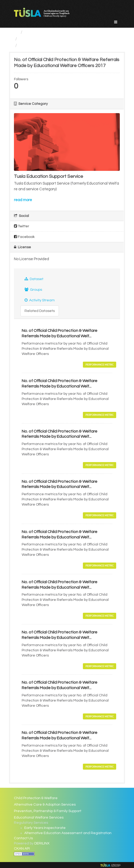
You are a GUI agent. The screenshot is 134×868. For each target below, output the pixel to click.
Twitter (22, 226)
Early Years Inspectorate (45, 828)
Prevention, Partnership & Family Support (48, 811)
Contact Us (23, 838)
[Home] (16, 32)
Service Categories (45, 32)
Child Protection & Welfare (36, 798)
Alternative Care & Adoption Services (45, 805)
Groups (33, 290)
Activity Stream (40, 300)
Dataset (34, 279)
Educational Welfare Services (50, 39)
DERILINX (42, 843)
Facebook (24, 237)
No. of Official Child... (40, 45)
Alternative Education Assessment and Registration (68, 833)
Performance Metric (100, 365)
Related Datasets (40, 311)
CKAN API (22, 849)
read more (23, 200)
